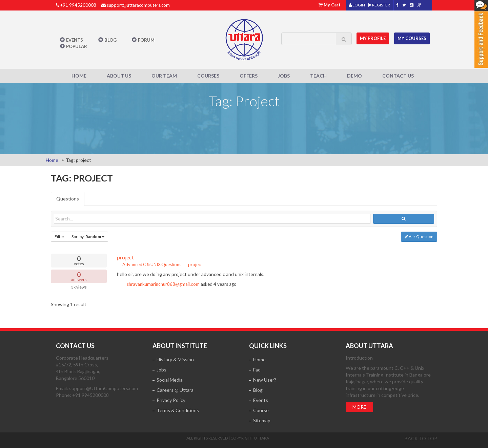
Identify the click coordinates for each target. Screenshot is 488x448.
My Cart (332, 5)
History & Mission (175, 359)
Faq (257, 370)
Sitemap (262, 420)
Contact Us (398, 76)
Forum (146, 40)
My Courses (412, 38)
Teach (318, 76)
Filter (59, 237)
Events (75, 40)
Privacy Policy (171, 400)
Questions (68, 199)
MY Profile (373, 38)
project (125, 257)
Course (261, 410)
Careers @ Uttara (175, 390)
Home (79, 76)
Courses (208, 76)
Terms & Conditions (178, 410)
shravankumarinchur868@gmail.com (163, 284)
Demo (354, 76)
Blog (110, 40)
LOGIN (357, 5)
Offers (249, 76)
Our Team (164, 76)
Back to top (421, 438)
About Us (119, 76)
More (359, 407)
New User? (265, 380)
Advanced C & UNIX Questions (149, 264)
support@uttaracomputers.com (138, 5)
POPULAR (77, 46)
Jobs (284, 76)
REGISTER (379, 5)
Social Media (170, 380)
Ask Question (419, 237)
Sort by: (88, 237)
